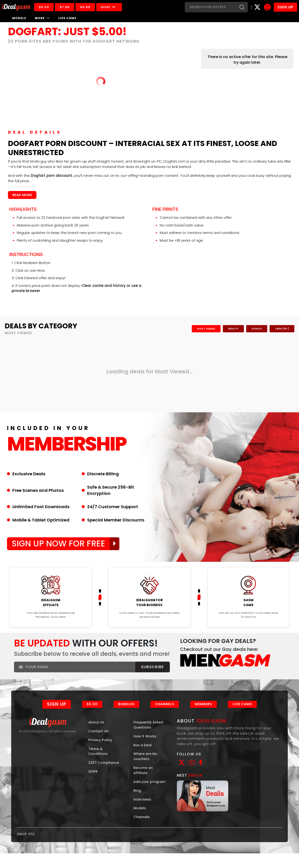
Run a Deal (143, 753)
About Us (96, 730)
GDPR (93, 780)
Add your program (142, 793)
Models (19, 18)
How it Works (145, 744)
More (110, 7)
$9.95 (87, 7)
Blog (137, 805)
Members (204, 712)
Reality (231, 329)
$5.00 (45, 7)
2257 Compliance (104, 771)
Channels (165, 712)
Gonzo (255, 329)
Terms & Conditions (98, 760)
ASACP (22, 849)
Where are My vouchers (146, 765)
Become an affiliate (144, 779)
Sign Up (57, 712)
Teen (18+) (281, 329)
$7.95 (66, 7)
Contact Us (99, 739)
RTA (31, 849)
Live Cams (67, 18)
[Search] (210, 7)
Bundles (127, 712)
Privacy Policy (101, 748)
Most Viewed (203, 329)
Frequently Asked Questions (149, 733)
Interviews (143, 814)
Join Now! (51, 565)
